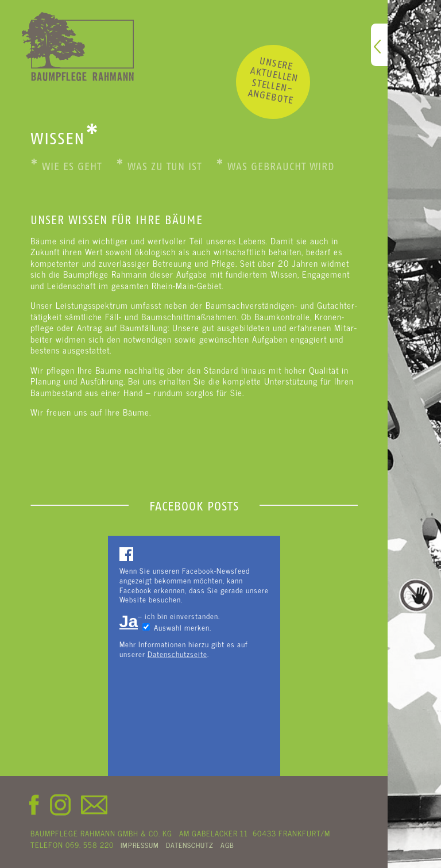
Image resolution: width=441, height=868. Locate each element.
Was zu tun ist (159, 167)
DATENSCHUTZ (190, 845)
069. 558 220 (90, 844)
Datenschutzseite (177, 654)
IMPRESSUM (140, 845)
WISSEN (65, 139)
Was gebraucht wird (275, 167)
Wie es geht (66, 167)
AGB (227, 845)
